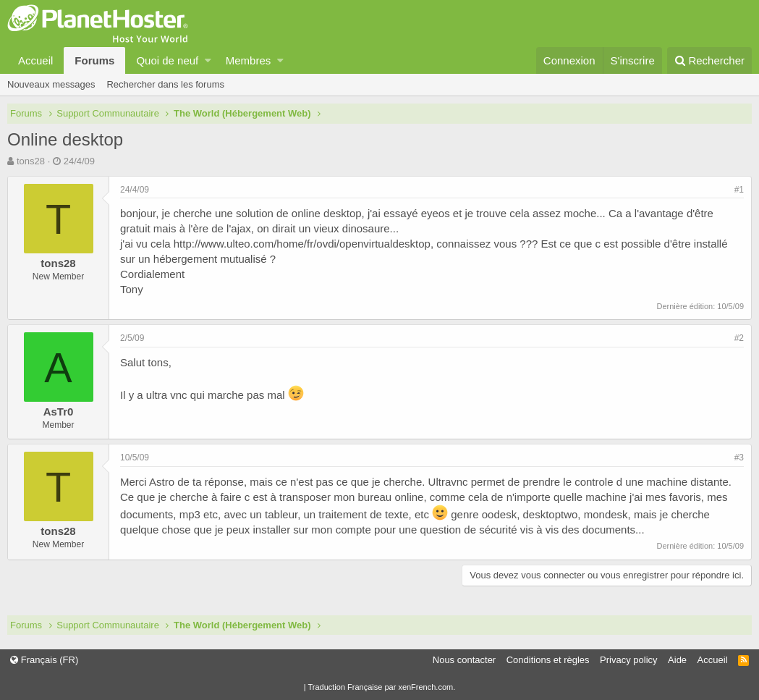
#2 (739, 338)
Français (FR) (44, 660)
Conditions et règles (548, 660)
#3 (739, 457)
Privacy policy (628, 660)
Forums (94, 60)
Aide (677, 660)
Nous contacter (464, 660)
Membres (249, 60)
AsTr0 (59, 412)
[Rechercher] (709, 60)
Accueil (35, 60)
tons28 (31, 161)
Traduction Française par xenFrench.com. (381, 687)
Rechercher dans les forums (165, 84)
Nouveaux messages (51, 84)
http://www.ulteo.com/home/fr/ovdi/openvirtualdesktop (302, 244)
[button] (208, 60)
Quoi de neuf (167, 60)
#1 (739, 190)
